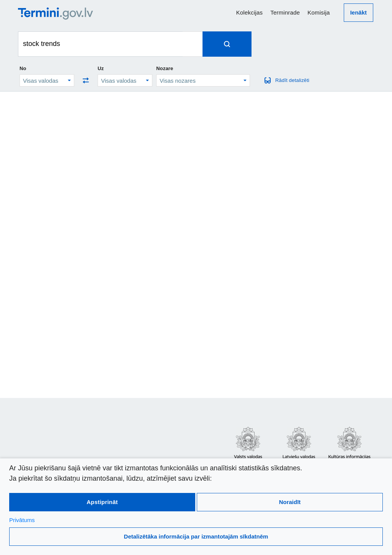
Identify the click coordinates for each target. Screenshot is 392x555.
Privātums (22, 520)
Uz (101, 68)
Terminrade (285, 12)
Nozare (165, 68)
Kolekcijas (250, 12)
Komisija (318, 12)
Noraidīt (290, 502)
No (23, 68)
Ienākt (359, 12)
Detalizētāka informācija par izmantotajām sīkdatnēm (196, 536)
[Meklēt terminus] (100, 44)
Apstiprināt (102, 502)
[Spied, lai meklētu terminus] (227, 44)
